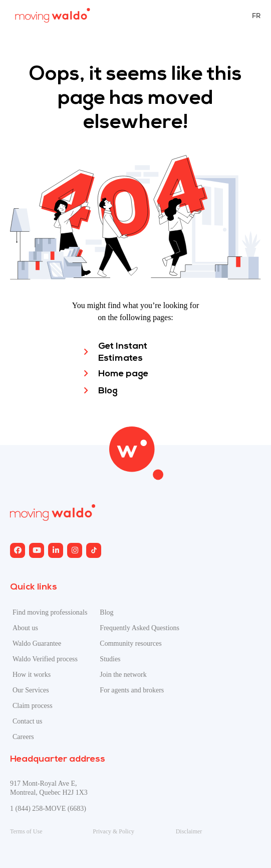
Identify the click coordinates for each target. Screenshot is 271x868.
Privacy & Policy (113, 831)
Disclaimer (189, 831)
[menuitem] (256, 16)
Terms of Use (26, 831)
